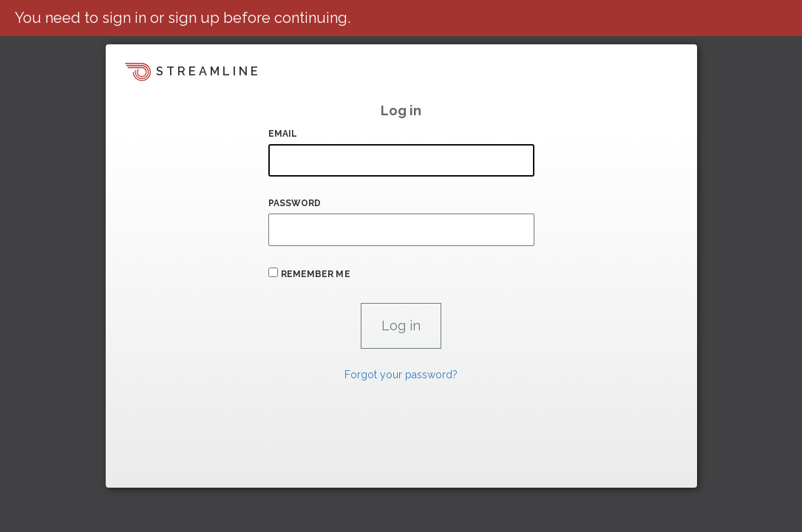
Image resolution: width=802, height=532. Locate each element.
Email (283, 134)
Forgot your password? (401, 375)
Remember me (316, 274)
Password (295, 203)
